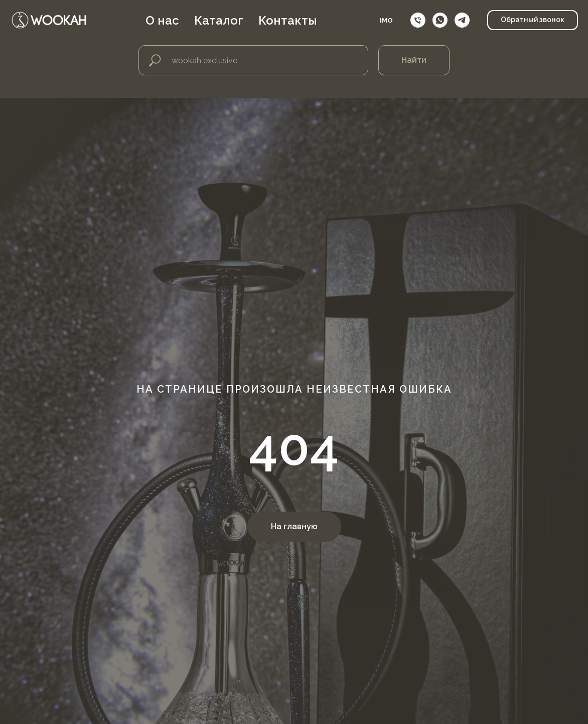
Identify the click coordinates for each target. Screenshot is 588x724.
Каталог (219, 20)
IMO (386, 20)
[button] (533, 20)
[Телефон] (418, 20)
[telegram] (462, 20)
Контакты (288, 20)
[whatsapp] (440, 20)
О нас (162, 20)
